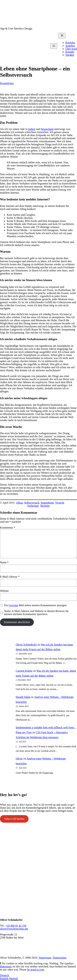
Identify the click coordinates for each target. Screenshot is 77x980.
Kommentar (8, 528)
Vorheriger (33, 506)
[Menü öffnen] (54, 46)
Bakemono (6, 966)
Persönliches (7, 83)
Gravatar (13, 605)
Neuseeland (47, 129)
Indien (32, 129)
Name (4, 562)
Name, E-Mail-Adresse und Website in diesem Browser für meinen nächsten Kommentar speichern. (36, 613)
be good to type (36, 970)
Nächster (45, 506)
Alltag (19, 503)
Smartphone (47, 503)
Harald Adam (23, 697)
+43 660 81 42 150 (16, 926)
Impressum (45, 958)
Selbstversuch (32, 503)
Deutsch (4, 975)
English (5, 978)
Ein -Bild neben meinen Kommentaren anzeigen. (36, 605)
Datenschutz (60, 958)
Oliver (19, 759)
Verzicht (60, 503)
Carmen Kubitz (24, 671)
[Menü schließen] (62, 36)
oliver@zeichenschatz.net (14, 929)
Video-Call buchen (14, 819)
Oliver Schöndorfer (26, 645)
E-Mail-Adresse (10, 577)
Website (4, 591)
